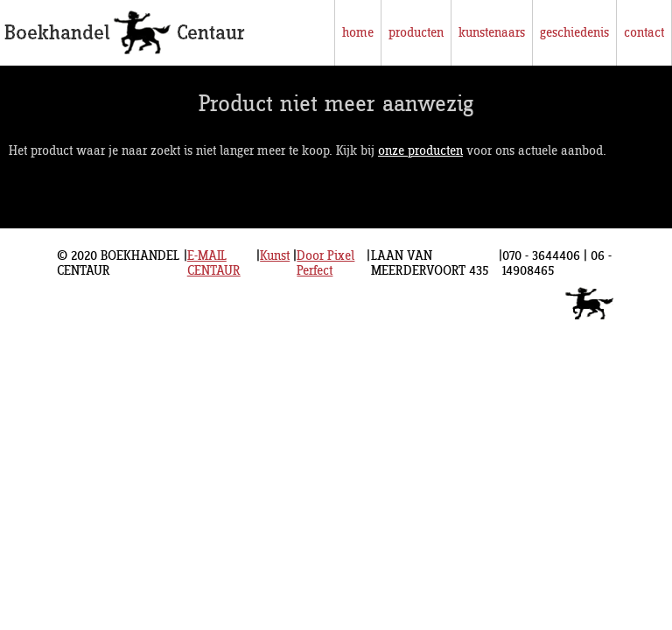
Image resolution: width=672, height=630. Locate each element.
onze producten (420, 151)
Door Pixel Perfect (325, 263)
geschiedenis (574, 33)
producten (416, 33)
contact (644, 33)
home (358, 33)
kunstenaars (492, 33)
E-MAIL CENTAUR (214, 263)
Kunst (275, 256)
